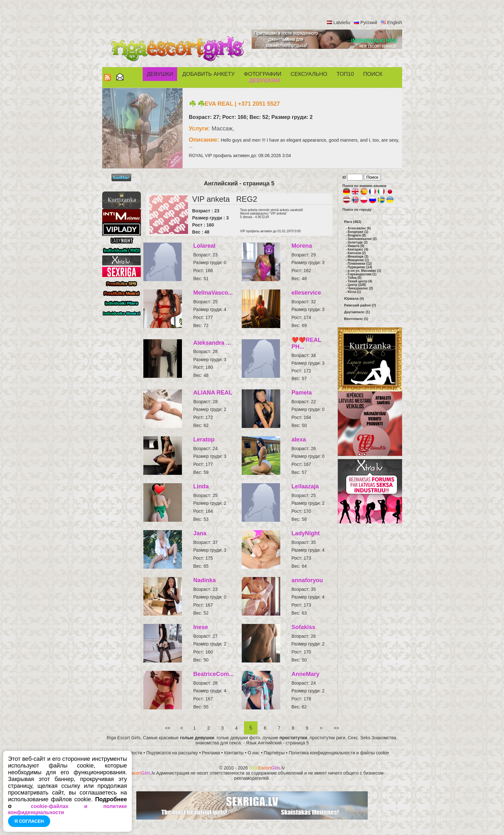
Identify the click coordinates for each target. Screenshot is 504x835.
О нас (254, 753)
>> (337, 728)
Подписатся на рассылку (172, 753)
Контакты (234, 753)
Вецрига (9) (357, 235)
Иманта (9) (356, 246)
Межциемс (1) (358, 260)
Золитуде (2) (358, 242)
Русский (369, 22)
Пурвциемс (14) (360, 267)
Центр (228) (357, 285)
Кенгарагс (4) (358, 249)
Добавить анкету (208, 74)
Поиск (373, 74)
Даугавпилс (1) (357, 312)
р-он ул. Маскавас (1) (364, 271)
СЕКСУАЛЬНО (309, 74)
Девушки (160, 74)
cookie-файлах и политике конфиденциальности (67, 809)
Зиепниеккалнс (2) (362, 239)
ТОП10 (345, 74)
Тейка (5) (355, 278)
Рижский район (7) (360, 305)
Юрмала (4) (354, 298)
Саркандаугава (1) (362, 274)
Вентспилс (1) (356, 319)
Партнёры (274, 753)
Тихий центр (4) (360, 281)
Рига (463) (353, 222)
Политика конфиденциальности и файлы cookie (339, 753)
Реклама (211, 753)
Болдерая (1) (358, 232)
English (395, 22)
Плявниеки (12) (360, 264)
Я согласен (29, 821)
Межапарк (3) (358, 257)
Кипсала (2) (357, 253)
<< (167, 728)
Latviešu (342, 22)
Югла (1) (354, 292)
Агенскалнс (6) (359, 228)
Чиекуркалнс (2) (360, 288)
